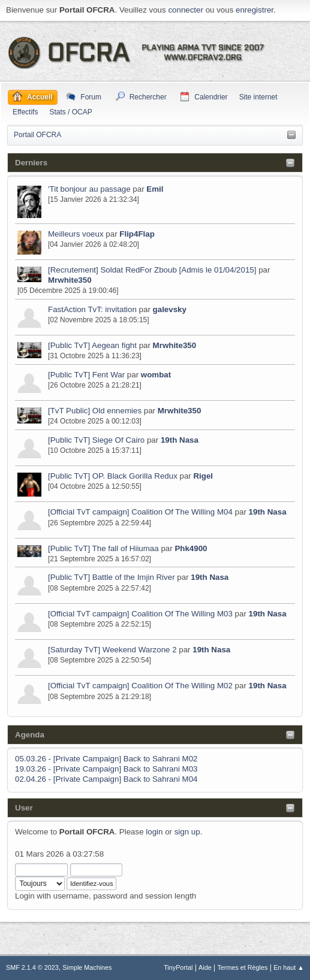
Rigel (203, 476)
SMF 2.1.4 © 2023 (32, 967)
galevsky (170, 309)
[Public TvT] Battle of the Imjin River (112, 577)
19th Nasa (180, 440)
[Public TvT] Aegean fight (92, 345)
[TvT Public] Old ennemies (95, 411)
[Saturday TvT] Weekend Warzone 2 (112, 650)
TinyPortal (178, 967)
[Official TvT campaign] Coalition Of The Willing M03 (140, 614)
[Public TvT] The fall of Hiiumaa (104, 548)
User (24, 808)
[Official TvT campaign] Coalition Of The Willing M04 (140, 512)
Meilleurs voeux (76, 234)
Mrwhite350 (70, 280)
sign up (187, 832)
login (154, 832)
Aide (205, 967)
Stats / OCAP (70, 112)
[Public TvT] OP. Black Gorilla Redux (113, 476)
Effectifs (25, 112)
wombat (156, 375)
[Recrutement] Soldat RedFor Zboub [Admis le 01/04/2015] (152, 270)
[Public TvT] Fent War (86, 375)
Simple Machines (87, 967)
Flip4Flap (137, 234)
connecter (186, 10)
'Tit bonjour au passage (89, 189)
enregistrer (255, 10)
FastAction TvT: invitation (92, 309)
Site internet (258, 97)
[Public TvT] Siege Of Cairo (96, 440)
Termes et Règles (242, 967)
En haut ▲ (289, 967)
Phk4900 (191, 548)
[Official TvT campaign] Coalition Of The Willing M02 (140, 686)
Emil (155, 189)
